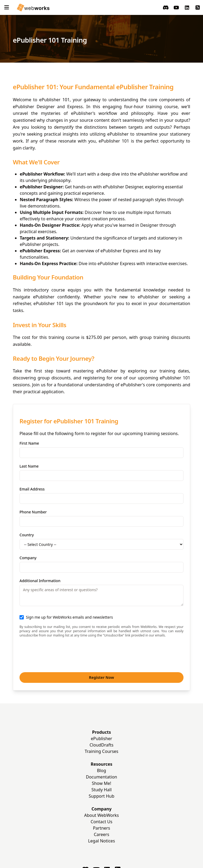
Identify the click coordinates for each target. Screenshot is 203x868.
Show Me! (102, 783)
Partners (101, 828)
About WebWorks (101, 815)
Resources (101, 764)
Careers (101, 834)
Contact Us (101, 822)
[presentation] (60, 654)
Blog (101, 770)
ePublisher (101, 739)
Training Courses (101, 751)
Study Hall (101, 790)
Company (101, 809)
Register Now (101, 677)
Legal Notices (102, 841)
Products (102, 732)
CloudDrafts (101, 745)
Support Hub (101, 796)
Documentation (101, 777)
